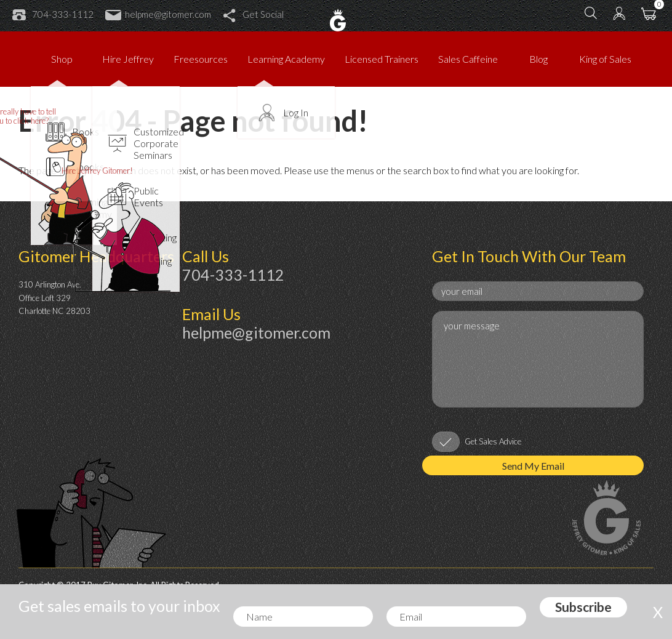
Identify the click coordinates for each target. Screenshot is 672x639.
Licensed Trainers (382, 59)
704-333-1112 (53, 14)
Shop (62, 59)
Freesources (201, 59)
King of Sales (605, 59)
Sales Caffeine (468, 59)
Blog (538, 59)
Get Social (253, 14)
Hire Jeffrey (128, 59)
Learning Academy (286, 59)
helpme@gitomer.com (158, 14)
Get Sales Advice (493, 441)
